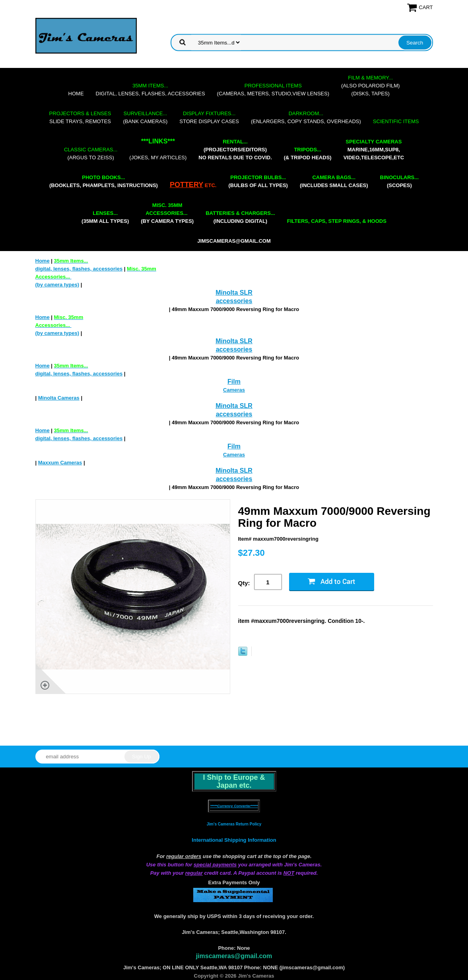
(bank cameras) (145, 117)
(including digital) (240, 217)
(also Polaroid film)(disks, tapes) (370, 86)
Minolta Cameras (59, 398)
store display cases (209, 117)
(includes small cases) (334, 181)
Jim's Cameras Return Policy (234, 824)
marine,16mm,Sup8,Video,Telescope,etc (374, 150)
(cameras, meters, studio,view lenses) (273, 90)
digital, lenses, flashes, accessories (150, 90)
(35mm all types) (105, 217)
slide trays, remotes (80, 117)
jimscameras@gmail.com (234, 241)
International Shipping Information (234, 840)
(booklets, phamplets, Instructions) (104, 181)
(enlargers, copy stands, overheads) (306, 117)
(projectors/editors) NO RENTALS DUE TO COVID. (235, 150)
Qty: (244, 583)
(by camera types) (167, 213)
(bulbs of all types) (258, 181)
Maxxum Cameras (60, 463)
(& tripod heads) (308, 154)
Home (76, 94)
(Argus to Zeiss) (91, 154)
